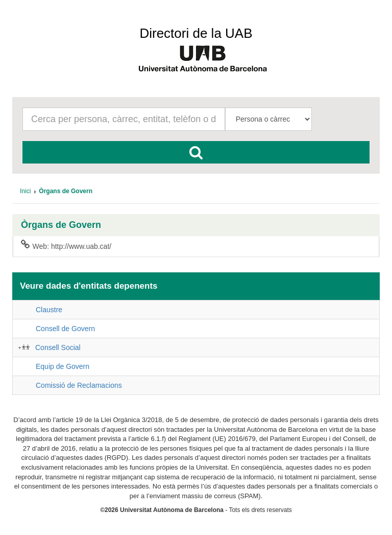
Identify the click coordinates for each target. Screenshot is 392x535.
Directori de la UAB (196, 33)
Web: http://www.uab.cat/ (66, 246)
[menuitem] (25, 191)
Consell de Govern (65, 329)
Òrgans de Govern (61, 225)
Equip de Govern (63, 366)
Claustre (49, 310)
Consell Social (58, 347)
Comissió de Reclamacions (79, 385)
